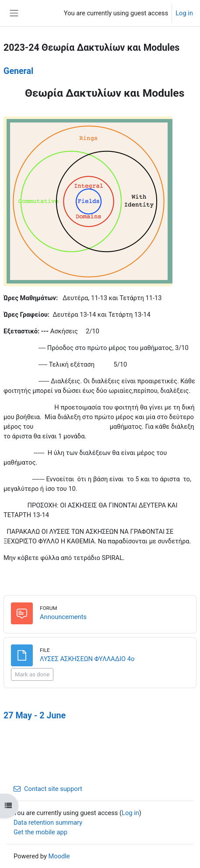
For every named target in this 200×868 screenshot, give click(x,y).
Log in (184, 13)
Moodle (59, 856)
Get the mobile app (40, 832)
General (18, 71)
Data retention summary (48, 822)
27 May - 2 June (35, 716)
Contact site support (48, 789)
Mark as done (32, 674)
